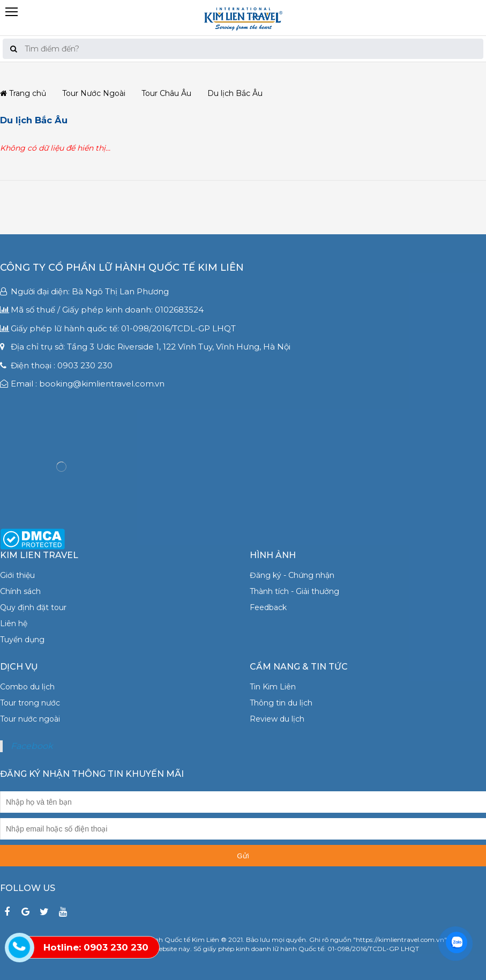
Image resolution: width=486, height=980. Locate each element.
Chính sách (20, 591)
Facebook (32, 746)
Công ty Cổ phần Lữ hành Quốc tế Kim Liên (122, 268)
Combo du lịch (27, 687)
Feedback (268, 607)
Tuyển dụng (22, 640)
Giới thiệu (17, 575)
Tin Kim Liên (273, 687)
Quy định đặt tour (33, 607)
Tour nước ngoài (30, 719)
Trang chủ (23, 94)
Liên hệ (14, 623)
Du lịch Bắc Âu (34, 120)
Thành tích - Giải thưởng (294, 591)
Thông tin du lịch (281, 703)
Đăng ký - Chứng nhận (292, 575)
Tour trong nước (30, 703)
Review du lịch (277, 719)
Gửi (243, 856)
